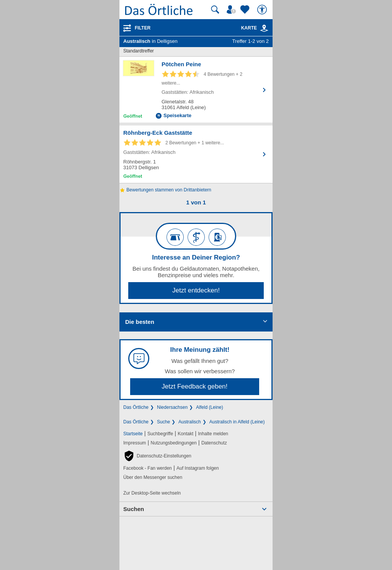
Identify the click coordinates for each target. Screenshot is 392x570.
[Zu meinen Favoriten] (246, 10)
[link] (264, 28)
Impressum (135, 443)
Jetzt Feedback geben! (194, 386)
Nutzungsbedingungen (174, 443)
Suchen (134, 509)
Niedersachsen (172, 407)
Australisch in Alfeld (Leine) (237, 422)
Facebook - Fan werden (148, 468)
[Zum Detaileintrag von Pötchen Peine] (196, 90)
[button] (157, 456)
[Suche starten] (215, 10)
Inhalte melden (213, 434)
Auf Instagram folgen (198, 468)
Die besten (140, 322)
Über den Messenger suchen (153, 477)
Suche (163, 422)
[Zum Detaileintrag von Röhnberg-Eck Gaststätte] (196, 154)
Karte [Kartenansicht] (255, 28)
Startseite (133, 434)
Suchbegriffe (160, 434)
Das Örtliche (136, 407)
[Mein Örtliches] (232, 10)
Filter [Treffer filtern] (143, 28)
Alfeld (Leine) (210, 407)
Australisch (190, 422)
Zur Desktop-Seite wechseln (152, 493)
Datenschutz (214, 443)
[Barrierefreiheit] (263, 10)
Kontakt (185, 434)
